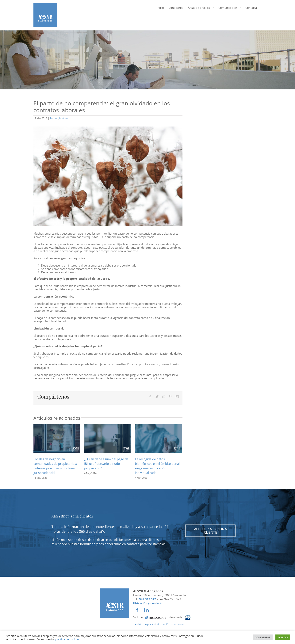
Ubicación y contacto (148, 603)
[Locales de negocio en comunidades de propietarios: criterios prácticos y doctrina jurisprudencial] (57, 438)
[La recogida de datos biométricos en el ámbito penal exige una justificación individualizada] (158, 438)
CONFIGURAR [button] (263, 637)
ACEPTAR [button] (283, 637)
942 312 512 (148, 599)
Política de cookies (174, 624)
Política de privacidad (147, 624)
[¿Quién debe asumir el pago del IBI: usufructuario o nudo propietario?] (108, 438)
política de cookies (67, 639)
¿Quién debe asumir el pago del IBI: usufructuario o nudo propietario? (107, 464)
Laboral (54, 118)
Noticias (64, 118)
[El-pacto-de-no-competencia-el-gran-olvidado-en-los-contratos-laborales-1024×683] (108, 176)
